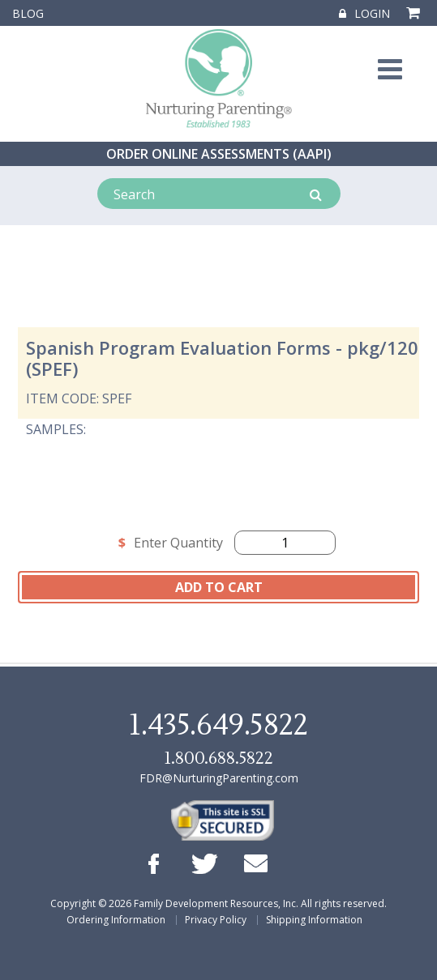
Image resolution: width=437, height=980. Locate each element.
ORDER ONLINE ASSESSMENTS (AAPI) (219, 154)
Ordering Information (116, 920)
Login (364, 13)
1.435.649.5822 (218, 726)
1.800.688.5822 (218, 758)
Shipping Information (314, 920)
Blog (28, 13)
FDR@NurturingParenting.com (219, 778)
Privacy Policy (216, 920)
